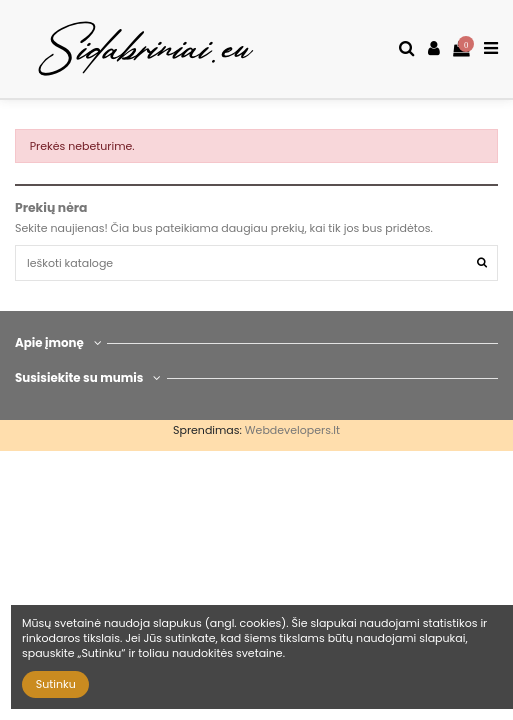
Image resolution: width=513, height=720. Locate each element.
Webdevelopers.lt (292, 430)
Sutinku (56, 684)
